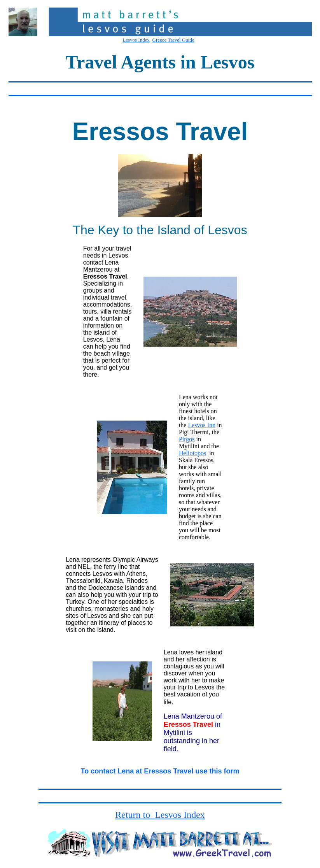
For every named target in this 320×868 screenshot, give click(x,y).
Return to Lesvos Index (160, 815)
